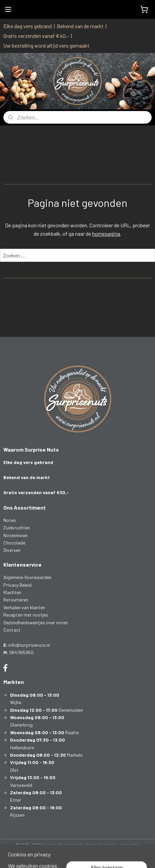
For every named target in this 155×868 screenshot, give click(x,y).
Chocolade (14, 543)
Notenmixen (15, 535)
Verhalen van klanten (24, 607)
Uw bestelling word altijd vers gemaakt (46, 45)
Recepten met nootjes (26, 615)
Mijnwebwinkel (77, 856)
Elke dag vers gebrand (28, 26)
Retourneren (16, 600)
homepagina (106, 234)
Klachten (12, 592)
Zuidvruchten (17, 528)
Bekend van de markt (80, 26)
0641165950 (21, 652)
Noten (10, 520)
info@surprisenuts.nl (29, 645)
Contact (12, 630)
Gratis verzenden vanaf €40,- (36, 36)
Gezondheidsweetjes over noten (36, 622)
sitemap (68, 845)
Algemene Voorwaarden (27, 577)
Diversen (12, 550)
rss (79, 845)
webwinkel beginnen (100, 845)
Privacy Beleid (17, 585)
